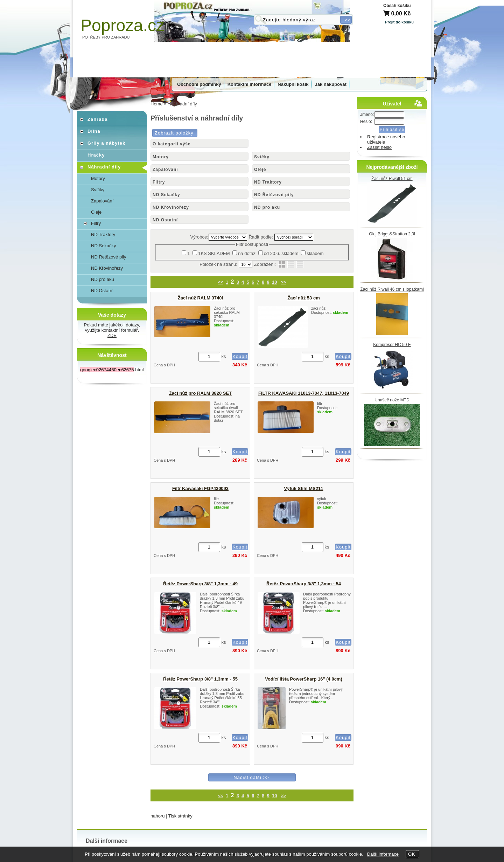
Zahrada (98, 119)
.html (112, 370)
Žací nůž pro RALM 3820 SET (200, 393)
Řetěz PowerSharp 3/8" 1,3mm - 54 (304, 584)
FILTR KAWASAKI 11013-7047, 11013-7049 (304, 393)
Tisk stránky (180, 816)
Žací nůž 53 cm (303, 298)
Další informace (383, 854)
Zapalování (165, 170)
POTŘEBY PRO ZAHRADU (106, 37)
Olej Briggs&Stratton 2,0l (392, 234)
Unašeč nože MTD (392, 400)
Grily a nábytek (106, 143)
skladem (315, 253)
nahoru (157, 816)
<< (221, 282)
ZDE (112, 335)
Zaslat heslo (379, 147)
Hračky (96, 155)
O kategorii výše (172, 144)
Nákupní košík (293, 84)
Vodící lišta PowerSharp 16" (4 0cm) (304, 679)
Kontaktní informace (250, 84)
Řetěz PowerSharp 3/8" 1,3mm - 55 (200, 679)
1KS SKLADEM (214, 253)
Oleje (260, 170)
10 (274, 282)
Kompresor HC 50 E (392, 345)
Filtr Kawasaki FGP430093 (200, 488)
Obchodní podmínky (199, 84)
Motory (161, 157)
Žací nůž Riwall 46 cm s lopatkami (392, 289)
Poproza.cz (122, 25)
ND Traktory (268, 182)
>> (283, 282)
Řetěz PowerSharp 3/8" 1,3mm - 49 (200, 584)
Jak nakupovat (331, 84)
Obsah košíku (397, 6)
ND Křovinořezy (171, 207)
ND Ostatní (165, 220)
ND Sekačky (166, 195)
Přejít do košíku (399, 22)
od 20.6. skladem (281, 253)
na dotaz (247, 253)
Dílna (94, 131)
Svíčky (262, 157)
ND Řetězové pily (274, 195)
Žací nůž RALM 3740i (200, 298)
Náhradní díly (104, 167)
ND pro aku (267, 207)
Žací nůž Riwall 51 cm (392, 179)
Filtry (159, 182)
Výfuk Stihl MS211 (304, 488)
